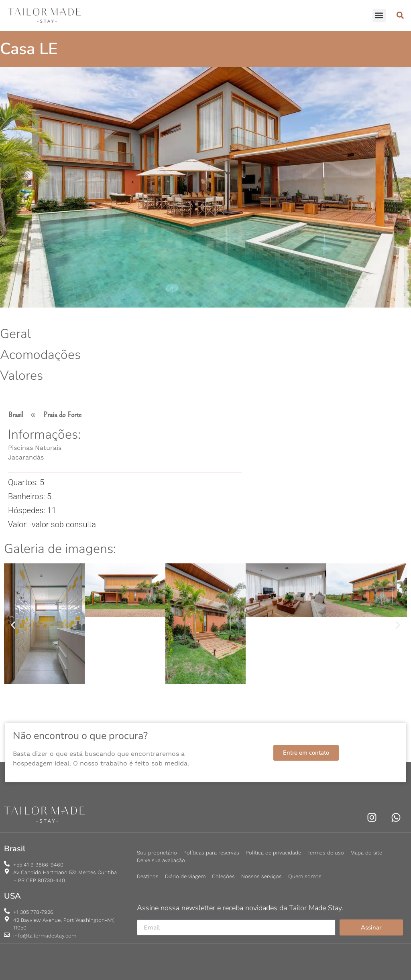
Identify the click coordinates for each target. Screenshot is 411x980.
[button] (379, 15)
